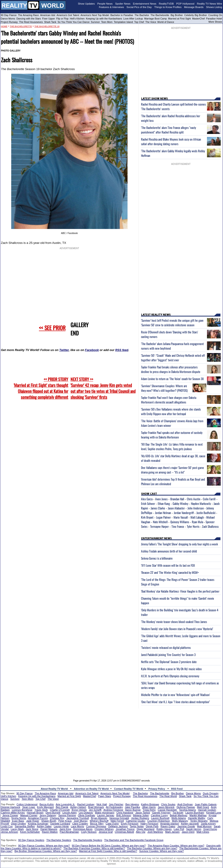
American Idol (48, 15)
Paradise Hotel (214, 19)
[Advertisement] (111, 740)
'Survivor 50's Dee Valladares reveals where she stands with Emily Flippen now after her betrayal (171, 411)
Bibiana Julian (141, 815)
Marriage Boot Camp (155, 19)
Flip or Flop (62, 19)
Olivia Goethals (86, 815)
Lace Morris (78, 826)
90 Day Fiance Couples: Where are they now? (44, 846)
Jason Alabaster (176, 508)
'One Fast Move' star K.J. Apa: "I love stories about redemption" (175, 702)
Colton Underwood (27, 804)
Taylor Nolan (137, 826)
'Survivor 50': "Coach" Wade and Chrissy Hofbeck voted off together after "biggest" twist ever (173, 358)
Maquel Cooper (29, 815)
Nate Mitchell (160, 522)
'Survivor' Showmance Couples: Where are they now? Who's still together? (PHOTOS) (164, 388)
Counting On (215, 15)
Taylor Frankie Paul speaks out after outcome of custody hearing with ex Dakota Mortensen (172, 435)
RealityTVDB (166, 4)
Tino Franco (178, 526)
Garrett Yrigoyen (161, 813)
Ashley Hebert (78, 807)
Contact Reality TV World (129, 789)
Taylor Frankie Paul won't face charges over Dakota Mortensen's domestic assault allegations (169, 400)
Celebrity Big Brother (196, 15)
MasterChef (198, 19)
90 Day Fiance (9, 15)
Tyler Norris (193, 526)
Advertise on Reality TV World (91, 789)
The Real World (168, 796)
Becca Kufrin (47, 804)
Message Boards (194, 7)
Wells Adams (179, 818)
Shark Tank (50, 22)
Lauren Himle (61, 826)
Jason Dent (188, 832)
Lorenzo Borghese (22, 810)
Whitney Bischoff (99, 821)
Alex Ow (141, 832)
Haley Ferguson (150, 824)
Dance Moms (8, 19)
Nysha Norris (19, 818)
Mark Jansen (172, 832)
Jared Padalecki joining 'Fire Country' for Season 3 (168, 655)
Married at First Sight (179, 19)
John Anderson (196, 508)
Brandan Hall (177, 499)
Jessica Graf (106, 832)
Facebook (92, 350)
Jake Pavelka (132, 807)
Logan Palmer (163, 517)
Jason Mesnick (166, 807)
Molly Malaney (180, 821)
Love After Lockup (133, 19)
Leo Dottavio (86, 813)
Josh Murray (81, 821)
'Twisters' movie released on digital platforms (166, 648)
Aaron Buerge (133, 810)
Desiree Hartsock (11, 807)
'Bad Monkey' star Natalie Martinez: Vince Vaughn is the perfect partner (180, 591)
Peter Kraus (65, 821)
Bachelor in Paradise (122, 15)
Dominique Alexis (83, 829)
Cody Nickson (89, 832)
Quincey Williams (180, 522)
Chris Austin (194, 499)
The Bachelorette (160, 15)
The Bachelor (142, 15)
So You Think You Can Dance (74, 22)
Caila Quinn (112, 824)
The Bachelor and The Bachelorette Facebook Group (134, 840)
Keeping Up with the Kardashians (104, 19)
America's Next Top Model (95, 15)
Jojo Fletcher (116, 804)
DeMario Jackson (118, 826)
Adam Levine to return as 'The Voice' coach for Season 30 (172, 379)
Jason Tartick (143, 813)
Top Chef (139, 22)
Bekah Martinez (179, 815)
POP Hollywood (185, 4)
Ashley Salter (44, 826)
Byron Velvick (79, 810)
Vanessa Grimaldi (119, 818)
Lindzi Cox (7, 826)
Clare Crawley (80, 824)
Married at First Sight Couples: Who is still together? (108, 851)
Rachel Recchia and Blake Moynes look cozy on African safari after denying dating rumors (171, 141)
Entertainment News (145, 4)
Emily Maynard (45, 807)
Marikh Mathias (198, 815)
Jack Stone (32, 829)
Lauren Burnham (195, 813)
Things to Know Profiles (168, 7)
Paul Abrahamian (69, 832)
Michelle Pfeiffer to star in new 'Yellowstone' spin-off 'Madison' (175, 695)
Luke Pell (179, 829)
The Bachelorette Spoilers (88, 840)
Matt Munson (204, 826)
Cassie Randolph (167, 810)
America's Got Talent (68, 15)
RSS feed (122, 350)
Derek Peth (152, 826)
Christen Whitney (104, 829)
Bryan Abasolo (99, 818)
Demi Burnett (53, 813)
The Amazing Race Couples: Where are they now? (176, 846)
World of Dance (166, 22)
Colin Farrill (209, 499)
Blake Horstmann (105, 813)
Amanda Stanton (170, 824)
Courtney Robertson (159, 821)
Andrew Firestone (113, 810)
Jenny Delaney (48, 815)
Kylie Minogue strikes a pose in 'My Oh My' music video (171, 669)
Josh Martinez (155, 832)
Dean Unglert (18, 824)
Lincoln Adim (69, 813)
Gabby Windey (180, 503)
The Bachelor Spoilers (59, 840)
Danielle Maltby (197, 818)
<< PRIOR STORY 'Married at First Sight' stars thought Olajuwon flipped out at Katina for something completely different (41, 388)
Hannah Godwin (207, 810)
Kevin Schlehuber (30, 832)
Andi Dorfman (185, 804)
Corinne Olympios (96, 826)
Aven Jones (161, 499)
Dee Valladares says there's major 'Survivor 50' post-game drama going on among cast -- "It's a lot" (173, 470)
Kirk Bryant (147, 517)
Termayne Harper (159, 526)
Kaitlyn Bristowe (150, 804)
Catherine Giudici (136, 821)
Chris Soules (168, 804)
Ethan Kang (164, 503)
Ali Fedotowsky (114, 807)
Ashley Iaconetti (190, 824)
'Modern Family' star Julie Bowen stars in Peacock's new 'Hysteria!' (177, 629)
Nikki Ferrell (117, 821)
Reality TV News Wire (209, 4)
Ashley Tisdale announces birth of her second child (169, 551)
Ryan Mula (197, 522)
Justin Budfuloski (206, 513)
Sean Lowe (29, 807)
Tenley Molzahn (199, 821)
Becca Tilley (97, 824)
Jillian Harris (149, 807)
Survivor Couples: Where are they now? (161, 851)
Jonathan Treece (125, 829)
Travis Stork (41, 810)
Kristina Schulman (38, 824)
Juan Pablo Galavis (206, 804)
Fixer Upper (49, 19)
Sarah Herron (194, 829)
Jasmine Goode (186, 826)
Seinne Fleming (67, 815)
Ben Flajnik (62, 807)
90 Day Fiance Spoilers (31, 840)
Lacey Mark (17, 829)
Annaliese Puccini (38, 818)
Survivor (95, 22)
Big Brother (177, 15)
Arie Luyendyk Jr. (65, 804)
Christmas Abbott (124, 832)
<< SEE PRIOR (52, 328)
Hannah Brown (35, 813)
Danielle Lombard (60, 824)
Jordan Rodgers (140, 818)
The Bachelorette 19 (47, 26)
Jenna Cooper (10, 815)
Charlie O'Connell (60, 810)
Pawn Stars (105, 796)
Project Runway (9, 22)
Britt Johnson (124, 815)
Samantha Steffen (25, 826)
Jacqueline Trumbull (78, 818)
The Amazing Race (29, 15)
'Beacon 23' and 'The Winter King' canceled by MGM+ (170, 572)
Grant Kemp (210, 829)
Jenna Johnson (10, 832)
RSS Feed (177, 789)
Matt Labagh (197, 517)
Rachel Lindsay (86, 804)
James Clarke (158, 508)
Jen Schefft (95, 810)
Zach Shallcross (210, 526)
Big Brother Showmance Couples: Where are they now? (46, 851)
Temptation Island (123, 22)
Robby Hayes (164, 829)
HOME (4, 26)
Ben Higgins (132, 804)
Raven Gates (168, 826)
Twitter (64, 350)
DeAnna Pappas (186, 807)
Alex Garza (147, 499)
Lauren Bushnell (160, 818)
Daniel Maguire (49, 829)
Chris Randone (125, 813)
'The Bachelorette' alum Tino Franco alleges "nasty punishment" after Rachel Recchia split (169, 130)
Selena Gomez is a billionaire (157, 558)
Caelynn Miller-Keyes (13, 813)
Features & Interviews (111, 7)
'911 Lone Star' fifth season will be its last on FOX (168, 565)
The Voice (151, 22)
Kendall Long (214, 813)
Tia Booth (178, 813)
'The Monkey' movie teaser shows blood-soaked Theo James (174, 622)
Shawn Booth (49, 821)
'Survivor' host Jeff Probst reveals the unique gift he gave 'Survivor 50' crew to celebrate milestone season (172, 323)
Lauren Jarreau (106, 815)
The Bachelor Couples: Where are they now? (152, 848)
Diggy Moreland (145, 829)
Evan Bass (18, 821)
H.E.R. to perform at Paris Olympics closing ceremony (170, 676)
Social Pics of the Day (139, 7)
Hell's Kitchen (77, 19)
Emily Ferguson (130, 824)
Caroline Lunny (159, 815)
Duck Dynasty (211, 793)
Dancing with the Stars (29, 19)
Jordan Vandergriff (184, 513)
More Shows (215, 22)
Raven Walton (50, 832)
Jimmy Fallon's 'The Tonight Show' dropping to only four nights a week (179, 544)
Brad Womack (96, 807)
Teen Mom (107, 22)
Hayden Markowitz (201, 503)
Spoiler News (123, 4)
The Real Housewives (31, 22)
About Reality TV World (54, 789)
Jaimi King (65, 829)
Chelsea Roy (57, 818)
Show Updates (86, 4)
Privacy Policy (157, 789)
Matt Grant (203, 807)
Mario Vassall (181, 517)
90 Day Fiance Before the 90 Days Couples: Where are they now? (109, 846)
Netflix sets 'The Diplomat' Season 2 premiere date (169, 662)
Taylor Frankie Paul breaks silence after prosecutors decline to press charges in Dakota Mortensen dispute (171, 369)
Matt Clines (203, 832)
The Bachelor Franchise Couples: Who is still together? (94, 848)
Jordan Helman (163, 513)
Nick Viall (102, 804)
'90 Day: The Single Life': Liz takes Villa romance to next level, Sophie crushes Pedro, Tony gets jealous (172, 446)
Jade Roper (33, 821)
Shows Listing (214, 7)
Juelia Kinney (208, 824)
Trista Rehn (149, 810)
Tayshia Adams (188, 810)
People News (105, 4)
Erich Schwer (148, 503)
